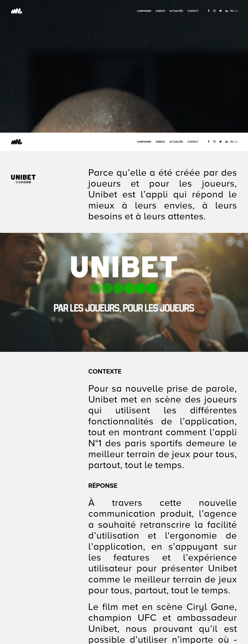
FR (232, 11)
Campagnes (144, 11)
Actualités (176, 11)
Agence (160, 11)
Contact (193, 11)
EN (236, 11)
